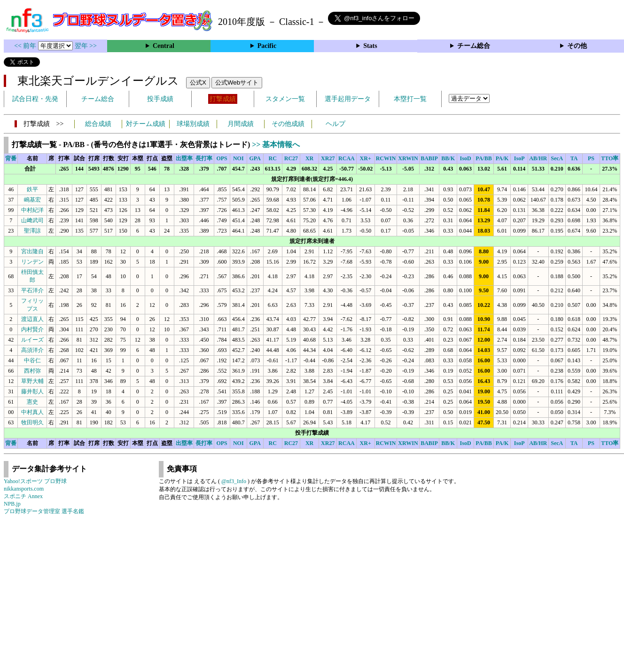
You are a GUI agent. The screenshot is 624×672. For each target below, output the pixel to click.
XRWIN (408, 158)
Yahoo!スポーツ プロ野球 (35, 481)
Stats (370, 46)
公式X (198, 82)
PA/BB (484, 158)
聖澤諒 (32, 231)
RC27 (291, 158)
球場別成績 (193, 124)
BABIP (429, 158)
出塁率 (184, 158)
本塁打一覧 (410, 99)
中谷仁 (32, 360)
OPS (222, 158)
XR (309, 158)
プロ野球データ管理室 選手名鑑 (44, 511)
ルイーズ (32, 340)
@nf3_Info (234, 481)
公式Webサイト (237, 82)
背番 (11, 158)
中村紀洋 (32, 210)
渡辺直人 (32, 319)
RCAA (347, 158)
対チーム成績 (146, 124)
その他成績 (288, 124)
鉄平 (32, 189)
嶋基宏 (32, 200)
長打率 (204, 158)
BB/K (448, 158)
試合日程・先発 (35, 99)
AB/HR (538, 158)
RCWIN (386, 158)
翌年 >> (86, 46)
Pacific (267, 46)
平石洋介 (32, 290)
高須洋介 (32, 350)
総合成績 (98, 124)
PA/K (502, 158)
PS (591, 158)
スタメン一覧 (285, 99)
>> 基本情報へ (276, 145)
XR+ (366, 158)
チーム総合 (474, 46)
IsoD (466, 158)
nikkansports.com (24, 489)
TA (574, 158)
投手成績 (160, 99)
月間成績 (241, 124)
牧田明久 (32, 422)
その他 (577, 46)
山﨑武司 (32, 220)
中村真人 (32, 412)
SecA (557, 158)
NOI (238, 158)
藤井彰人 (32, 391)
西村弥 (32, 371)
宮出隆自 (32, 251)
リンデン (32, 262)
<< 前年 (26, 46)
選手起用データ (348, 99)
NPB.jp (12, 504)
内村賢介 (32, 329)
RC (273, 158)
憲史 (32, 402)
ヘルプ (335, 124)
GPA (255, 158)
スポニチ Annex (23, 496)
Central (164, 46)
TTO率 (610, 158)
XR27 (328, 158)
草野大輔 (32, 381)
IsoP (519, 158)
